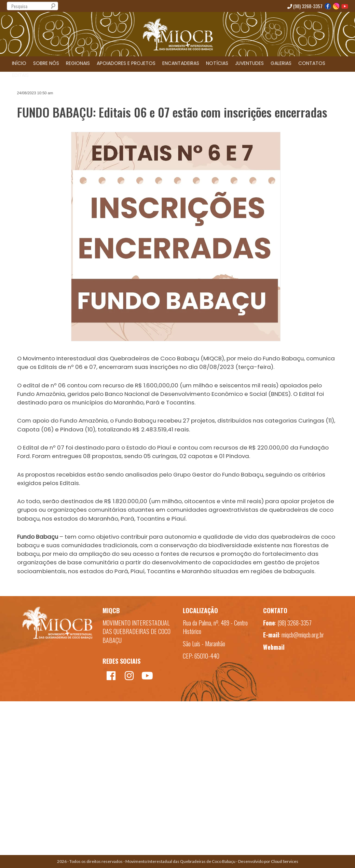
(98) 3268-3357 (305, 6)
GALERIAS (281, 63)
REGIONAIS (78, 63)
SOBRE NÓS (46, 63)
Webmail (274, 647)
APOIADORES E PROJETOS (126, 63)
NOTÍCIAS (217, 63)
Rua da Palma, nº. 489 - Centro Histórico (215, 627)
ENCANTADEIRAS (181, 63)
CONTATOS (312, 63)
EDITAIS (20, 75)
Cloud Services (285, 861)
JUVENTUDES (249, 63)
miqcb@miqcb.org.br (303, 635)
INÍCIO (19, 63)
